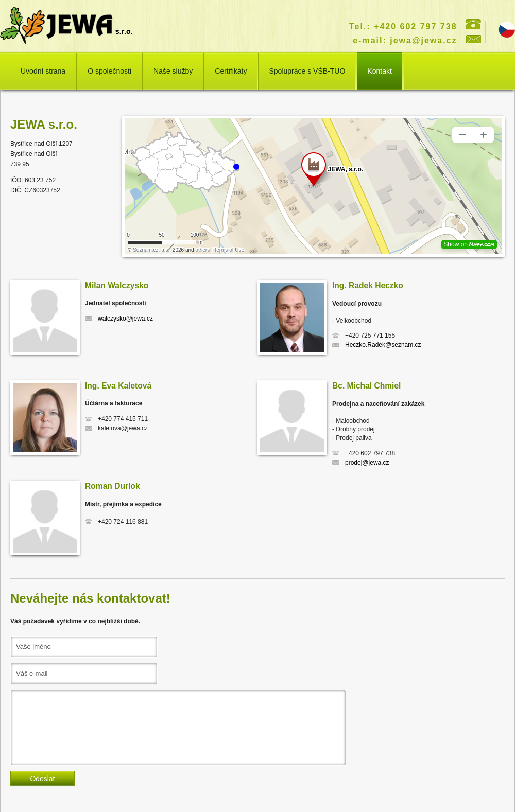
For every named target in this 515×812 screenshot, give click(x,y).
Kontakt (379, 71)
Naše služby (173, 71)
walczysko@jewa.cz (125, 319)
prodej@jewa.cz (367, 463)
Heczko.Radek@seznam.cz (383, 345)
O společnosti (109, 71)
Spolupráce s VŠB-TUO (307, 71)
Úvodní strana (43, 71)
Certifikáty (231, 71)
